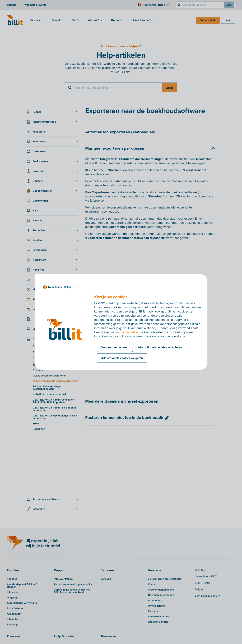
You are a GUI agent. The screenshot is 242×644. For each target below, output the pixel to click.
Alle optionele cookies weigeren (122, 358)
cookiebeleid (129, 332)
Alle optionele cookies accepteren (160, 347)
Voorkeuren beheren (115, 347)
